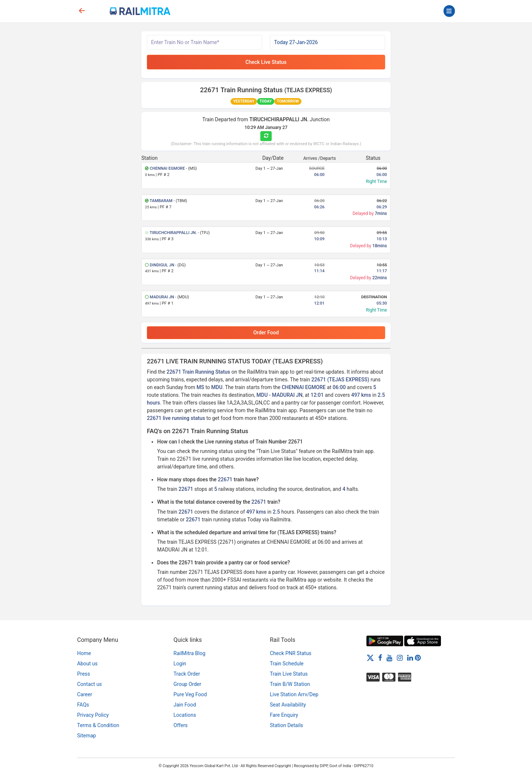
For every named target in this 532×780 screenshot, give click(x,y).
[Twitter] (370, 658)
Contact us (89, 684)
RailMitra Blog (190, 653)
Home (84, 653)
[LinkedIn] (410, 658)
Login (180, 664)
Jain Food (185, 705)
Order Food (266, 333)
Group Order (188, 684)
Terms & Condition (98, 725)
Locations (185, 715)
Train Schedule (287, 664)
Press (84, 674)
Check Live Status (266, 62)
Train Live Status (289, 674)
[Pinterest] (418, 658)
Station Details (287, 725)
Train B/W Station (290, 684)
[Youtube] (390, 658)
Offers (181, 725)
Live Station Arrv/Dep (294, 694)
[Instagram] (400, 658)
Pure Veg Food (190, 694)
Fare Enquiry (284, 715)
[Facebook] (380, 658)
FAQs (83, 705)
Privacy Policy (93, 715)
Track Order (187, 674)
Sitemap (86, 736)
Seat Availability (288, 705)
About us (87, 664)
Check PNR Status (291, 653)
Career (85, 694)
